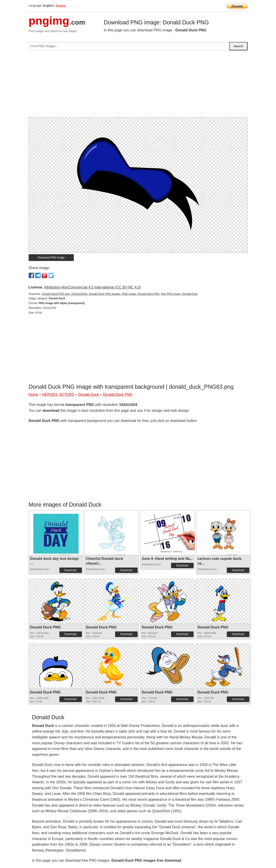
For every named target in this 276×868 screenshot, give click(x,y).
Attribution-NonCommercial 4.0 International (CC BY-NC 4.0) (92, 287)
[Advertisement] (138, 86)
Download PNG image (51, 258)
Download (71, 570)
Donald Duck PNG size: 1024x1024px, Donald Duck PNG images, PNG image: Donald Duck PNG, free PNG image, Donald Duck (120, 294)
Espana (61, 6)
